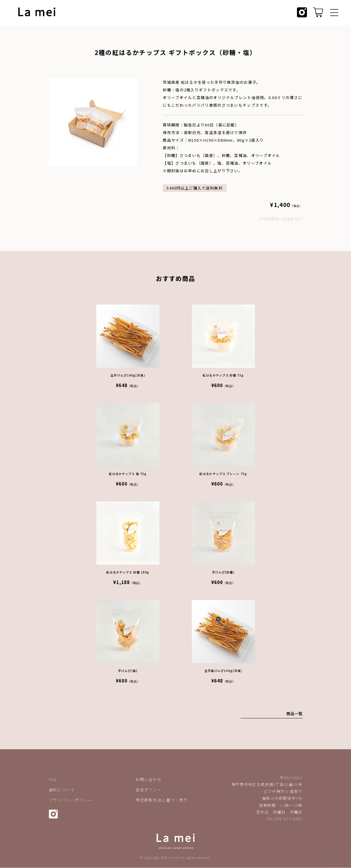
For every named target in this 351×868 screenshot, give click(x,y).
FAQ (53, 780)
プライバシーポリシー (70, 800)
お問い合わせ (149, 780)
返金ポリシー (149, 790)
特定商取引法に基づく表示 (162, 800)
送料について (62, 790)
